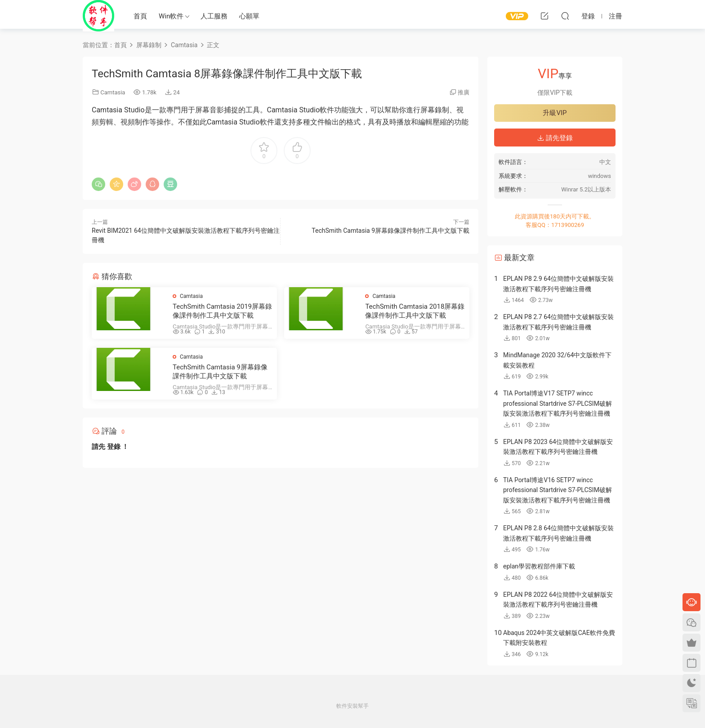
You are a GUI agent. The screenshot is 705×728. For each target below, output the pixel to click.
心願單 (249, 16)
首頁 (140, 16)
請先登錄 (555, 138)
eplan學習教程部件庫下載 (539, 566)
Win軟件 (171, 16)
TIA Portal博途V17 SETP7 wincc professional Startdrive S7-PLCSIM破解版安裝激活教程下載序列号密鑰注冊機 (558, 403)
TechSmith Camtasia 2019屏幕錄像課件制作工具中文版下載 (222, 311)
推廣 (464, 92)
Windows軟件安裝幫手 (98, 16)
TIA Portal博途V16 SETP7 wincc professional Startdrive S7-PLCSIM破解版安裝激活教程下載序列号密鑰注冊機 (558, 490)
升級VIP (555, 113)
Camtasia (113, 92)
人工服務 (214, 16)
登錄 (114, 447)
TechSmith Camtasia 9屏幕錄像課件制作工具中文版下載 (390, 231)
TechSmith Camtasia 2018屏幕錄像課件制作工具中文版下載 (415, 311)
